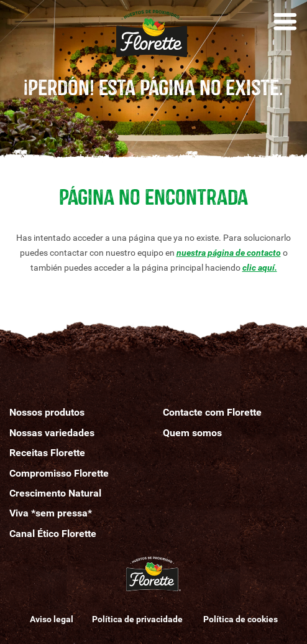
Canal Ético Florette (53, 534)
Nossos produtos (47, 412)
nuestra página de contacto (229, 253)
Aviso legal (52, 619)
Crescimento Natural (55, 493)
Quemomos (192, 433)
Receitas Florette (47, 453)
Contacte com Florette (212, 412)
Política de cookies (241, 619)
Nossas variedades (52, 433)
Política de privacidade (138, 619)
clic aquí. (260, 268)
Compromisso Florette (59, 473)
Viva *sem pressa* (51, 513)
